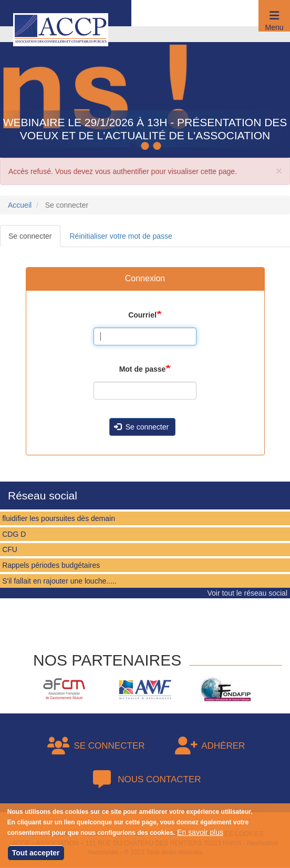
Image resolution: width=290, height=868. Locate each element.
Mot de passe (143, 369)
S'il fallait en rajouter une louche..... (59, 581)
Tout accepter (36, 853)
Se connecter (30, 236)
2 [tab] (147, 147)
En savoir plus (200, 833)
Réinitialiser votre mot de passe (121, 236)
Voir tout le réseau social (247, 593)
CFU (10, 549)
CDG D (14, 534)
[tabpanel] (145, 92)
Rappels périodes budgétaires (51, 565)
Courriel (142, 315)
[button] (274, 16)
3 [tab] (159, 147)
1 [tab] (134, 147)
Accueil (20, 205)
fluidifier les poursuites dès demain (59, 518)
